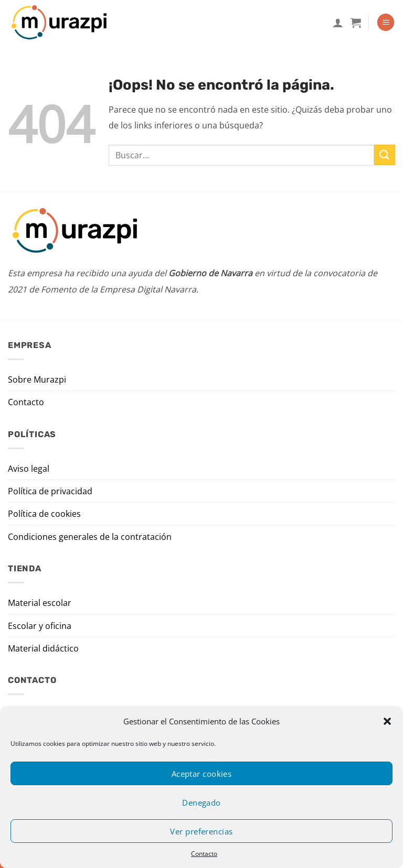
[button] (387, 721)
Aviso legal (29, 469)
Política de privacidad (50, 491)
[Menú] (386, 22)
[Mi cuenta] (338, 23)
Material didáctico (43, 648)
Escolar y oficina (40, 626)
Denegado (201, 802)
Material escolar (40, 603)
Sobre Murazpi (37, 379)
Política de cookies (44, 514)
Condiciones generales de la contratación (90, 537)
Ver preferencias (201, 831)
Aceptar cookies (202, 774)
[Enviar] (385, 155)
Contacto (204, 854)
